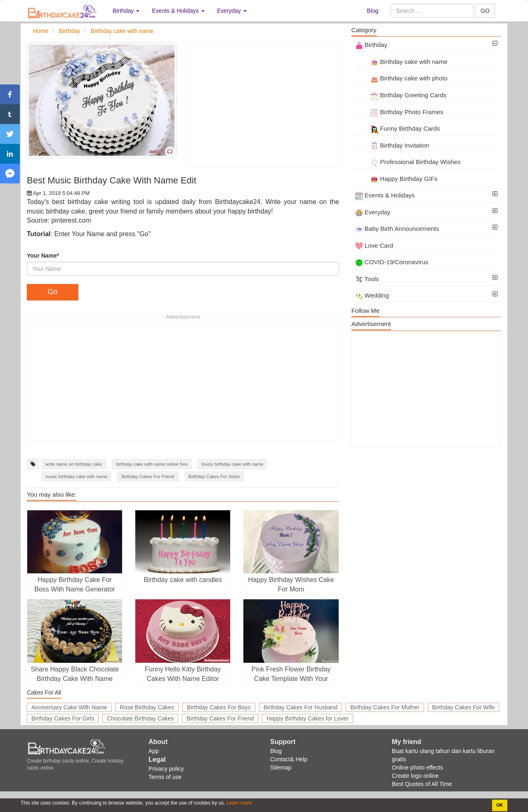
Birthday (371, 45)
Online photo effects (417, 767)
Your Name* (43, 256)
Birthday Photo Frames (399, 112)
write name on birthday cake (74, 464)
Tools (367, 279)
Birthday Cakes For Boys (219, 707)
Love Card (374, 245)
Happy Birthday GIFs (396, 179)
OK (500, 805)
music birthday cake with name (76, 476)
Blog (372, 11)
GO (485, 11)
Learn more (239, 803)
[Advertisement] (264, 105)
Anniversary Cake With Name (69, 707)
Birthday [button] (126, 11)
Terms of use (165, 777)
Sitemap (281, 767)
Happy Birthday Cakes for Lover (307, 718)
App (154, 751)
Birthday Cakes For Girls (63, 718)
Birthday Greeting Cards (401, 95)
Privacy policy (166, 769)
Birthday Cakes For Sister (214, 476)
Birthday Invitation (392, 145)
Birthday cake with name (401, 62)
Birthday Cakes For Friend (148, 476)
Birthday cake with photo (401, 78)
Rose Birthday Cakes (147, 707)
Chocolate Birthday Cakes (140, 718)
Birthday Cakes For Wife (464, 707)
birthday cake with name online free (152, 464)
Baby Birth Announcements (397, 229)
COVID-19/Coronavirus (392, 262)
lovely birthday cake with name (232, 464)
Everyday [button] (232, 11)
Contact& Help (289, 759)
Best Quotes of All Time (422, 784)
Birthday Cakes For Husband (301, 707)
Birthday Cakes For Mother (385, 707)
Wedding (372, 295)
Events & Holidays (385, 195)
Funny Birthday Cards (398, 128)
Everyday (373, 212)
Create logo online (415, 776)
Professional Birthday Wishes (408, 162)
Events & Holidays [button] (178, 11)
